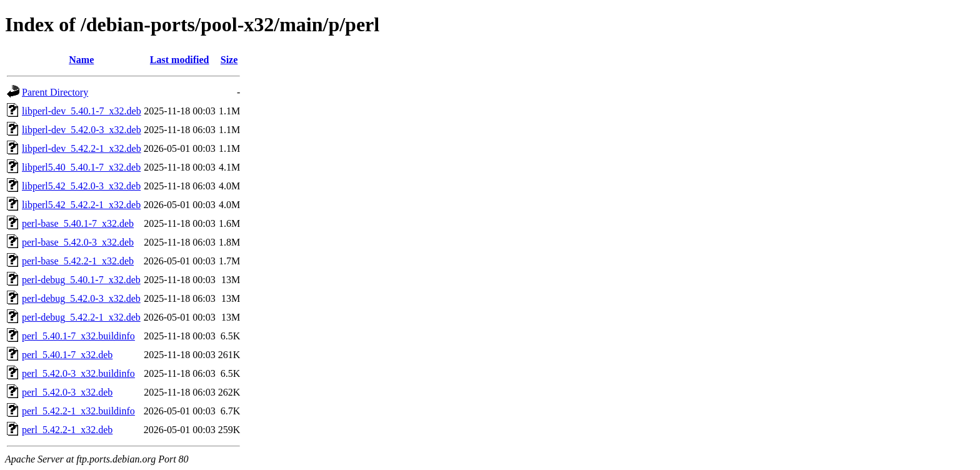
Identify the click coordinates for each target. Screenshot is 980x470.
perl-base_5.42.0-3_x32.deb (78, 242)
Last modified (180, 60)
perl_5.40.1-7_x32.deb (67, 355)
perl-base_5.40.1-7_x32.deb (78, 223)
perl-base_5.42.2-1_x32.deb (78, 261)
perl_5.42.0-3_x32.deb (67, 392)
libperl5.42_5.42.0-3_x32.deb (81, 186)
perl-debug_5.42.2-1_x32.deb (81, 317)
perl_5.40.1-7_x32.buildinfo (78, 336)
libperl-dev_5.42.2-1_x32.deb (82, 148)
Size (229, 60)
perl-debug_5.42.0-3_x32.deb (81, 298)
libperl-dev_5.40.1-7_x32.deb (82, 111)
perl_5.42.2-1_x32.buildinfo (78, 411)
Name (81, 60)
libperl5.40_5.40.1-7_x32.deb (81, 167)
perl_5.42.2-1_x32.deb (67, 430)
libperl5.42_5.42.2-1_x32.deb (81, 205)
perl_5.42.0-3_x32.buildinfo (78, 373)
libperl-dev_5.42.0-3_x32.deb (82, 130)
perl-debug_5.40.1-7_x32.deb (81, 280)
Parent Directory (55, 92)
